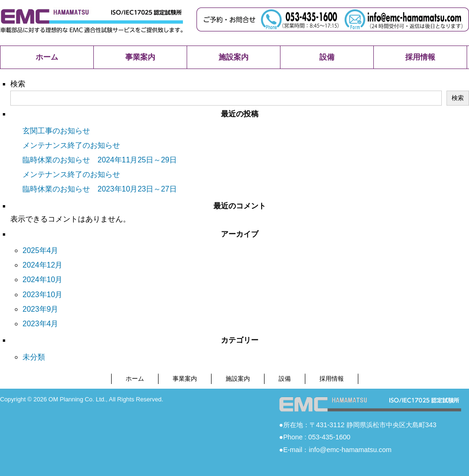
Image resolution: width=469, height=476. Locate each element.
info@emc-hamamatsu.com (350, 450)
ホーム (47, 57)
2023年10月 (42, 295)
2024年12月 (42, 265)
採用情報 (420, 57)
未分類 (34, 357)
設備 (327, 57)
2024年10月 (42, 280)
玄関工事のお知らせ (56, 131)
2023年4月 (41, 324)
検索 (18, 84)
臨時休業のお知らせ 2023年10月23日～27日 (100, 189)
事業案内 (140, 57)
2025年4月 (41, 250)
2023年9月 (41, 309)
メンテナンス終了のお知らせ (71, 145)
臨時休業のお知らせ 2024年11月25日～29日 (100, 160)
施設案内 (234, 57)
